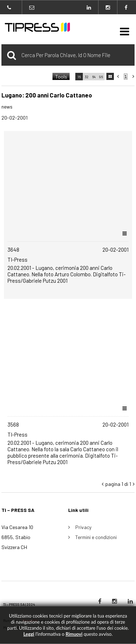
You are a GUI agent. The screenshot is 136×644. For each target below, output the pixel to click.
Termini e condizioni (96, 537)
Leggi (29, 634)
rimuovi (74, 634)
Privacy (83, 527)
